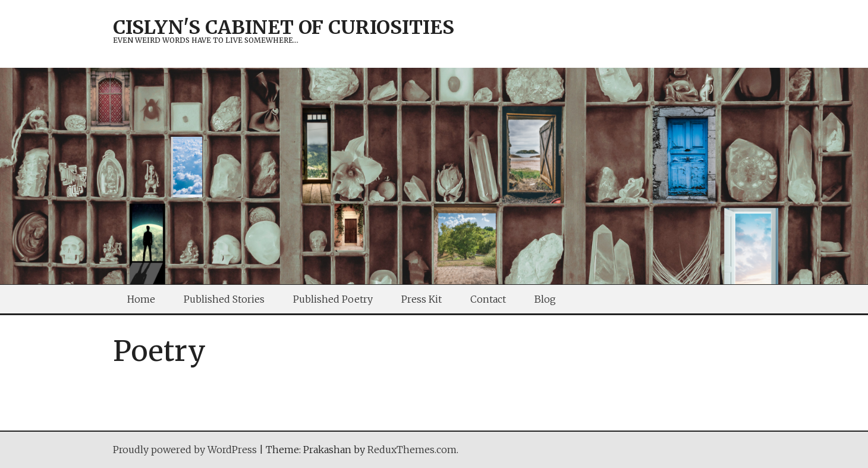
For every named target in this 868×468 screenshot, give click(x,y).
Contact (488, 299)
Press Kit (422, 299)
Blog (545, 299)
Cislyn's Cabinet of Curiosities (284, 27)
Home (141, 299)
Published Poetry (333, 299)
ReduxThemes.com (412, 450)
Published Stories (224, 299)
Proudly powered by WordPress (185, 450)
